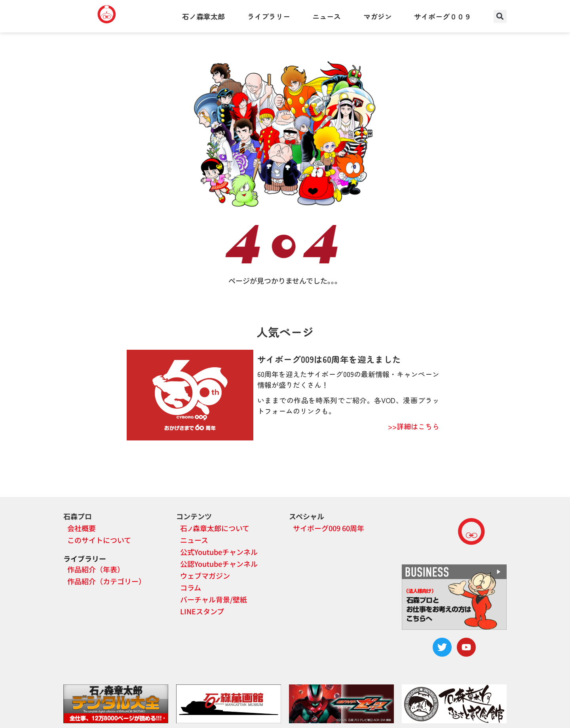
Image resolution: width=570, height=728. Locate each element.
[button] (500, 16)
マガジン (378, 16)
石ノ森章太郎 (203, 16)
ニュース (327, 16)
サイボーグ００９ (443, 16)
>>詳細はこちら (414, 426)
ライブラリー (269, 16)
